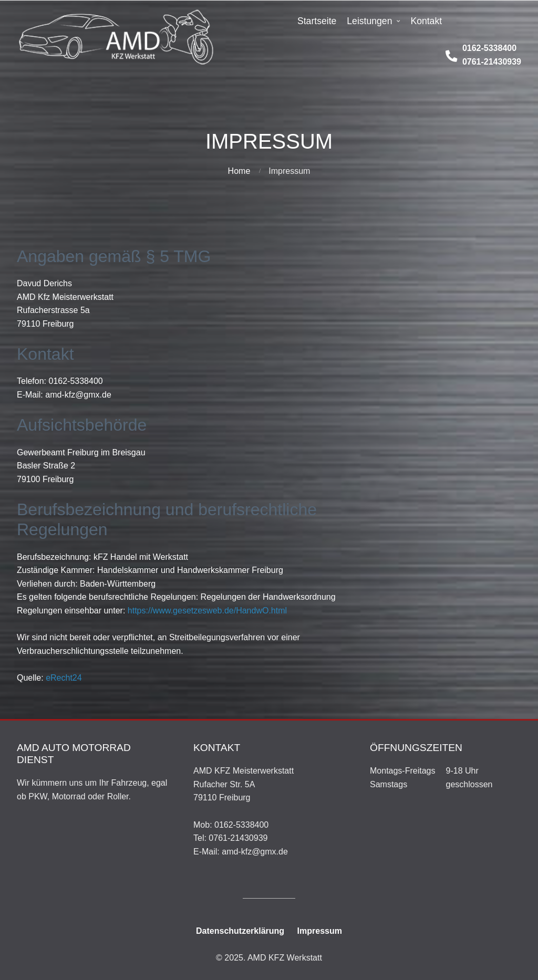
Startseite (317, 21)
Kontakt (426, 21)
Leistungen (369, 21)
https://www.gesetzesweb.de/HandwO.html (207, 611)
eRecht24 (64, 678)
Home (239, 171)
